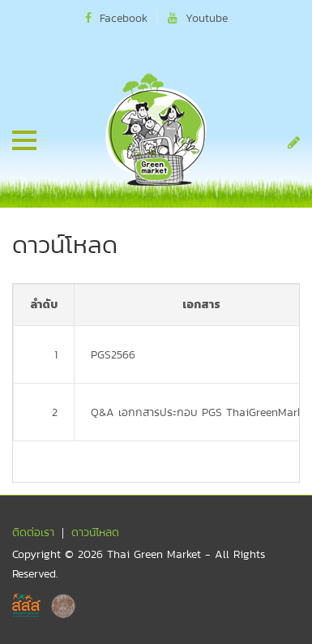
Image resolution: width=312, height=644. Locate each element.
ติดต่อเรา (33, 532)
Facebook (116, 18)
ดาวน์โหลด (95, 532)
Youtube (198, 18)
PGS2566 (113, 354)
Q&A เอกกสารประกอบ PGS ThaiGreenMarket (201, 412)
